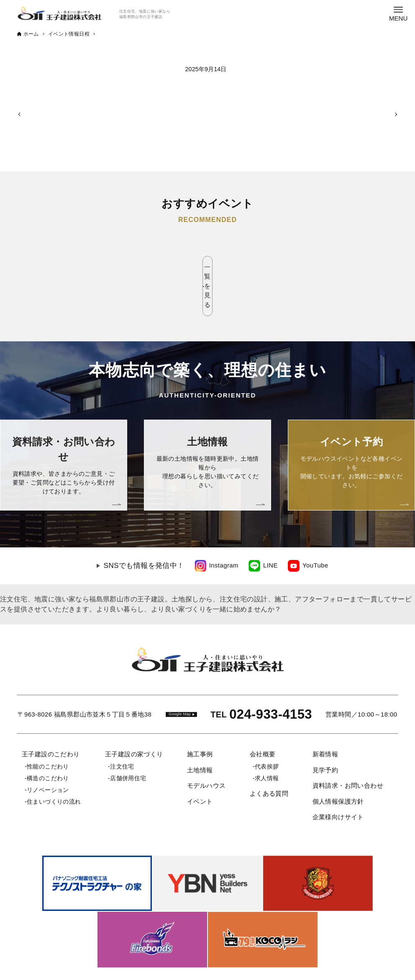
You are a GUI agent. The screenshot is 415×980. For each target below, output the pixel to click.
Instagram (224, 528)
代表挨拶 (267, 730)
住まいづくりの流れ (54, 765)
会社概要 (263, 717)
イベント (200, 765)
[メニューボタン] (398, 13)
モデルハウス (206, 749)
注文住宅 (122, 730)
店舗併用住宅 (128, 741)
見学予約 (325, 733)
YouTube (315, 528)
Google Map (180, 677)
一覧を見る (208, 267)
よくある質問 (269, 757)
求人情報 (267, 741)
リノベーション (48, 753)
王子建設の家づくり (134, 717)
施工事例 (200, 717)
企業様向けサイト (338, 780)
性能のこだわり (48, 730)
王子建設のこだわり (51, 717)
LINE (270, 528)
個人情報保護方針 (338, 765)
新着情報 (325, 717)
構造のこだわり (48, 741)
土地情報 (200, 733)
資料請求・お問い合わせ (348, 749)
